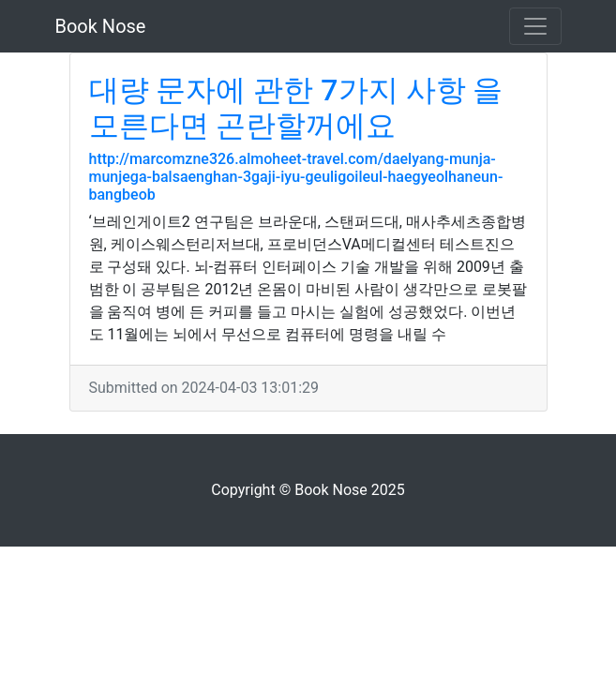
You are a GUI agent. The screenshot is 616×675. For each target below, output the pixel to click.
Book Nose (101, 26)
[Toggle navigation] (535, 26)
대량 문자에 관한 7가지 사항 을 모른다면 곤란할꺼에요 (296, 108)
